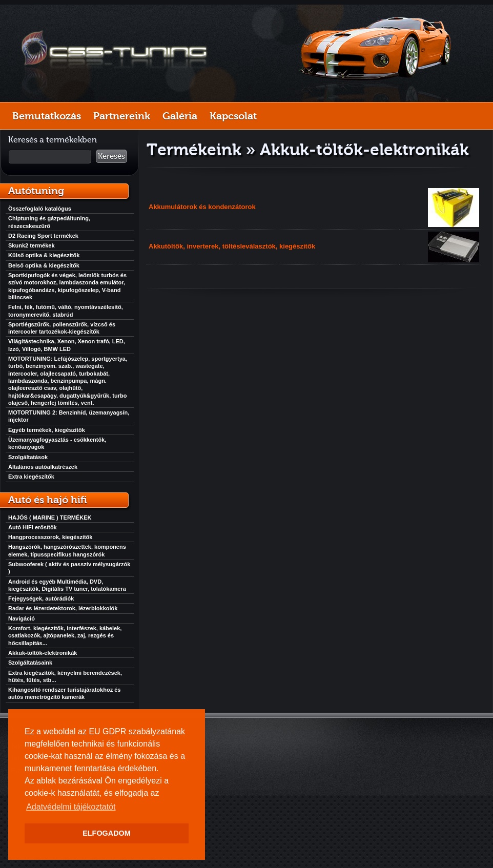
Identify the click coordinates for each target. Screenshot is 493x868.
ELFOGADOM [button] (107, 833)
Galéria (180, 116)
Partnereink (122, 116)
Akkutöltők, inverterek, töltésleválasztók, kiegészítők (232, 246)
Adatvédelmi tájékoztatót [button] (71, 807)
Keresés (111, 156)
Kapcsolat (233, 116)
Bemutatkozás (47, 116)
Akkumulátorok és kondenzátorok (202, 207)
